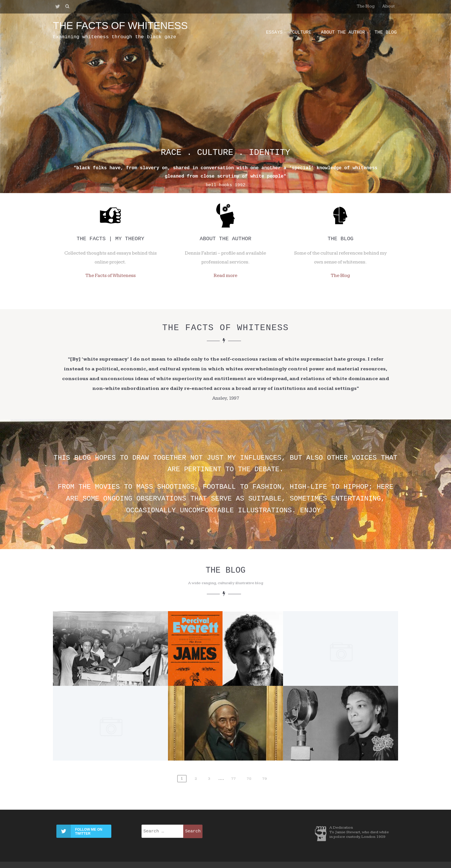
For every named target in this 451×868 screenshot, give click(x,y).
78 (249, 779)
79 (265, 779)
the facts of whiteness (120, 25)
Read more (225, 276)
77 (234, 779)
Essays (276, 32)
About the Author (345, 32)
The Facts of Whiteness (111, 276)
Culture (303, 32)
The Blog (366, 6)
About (388, 6)
